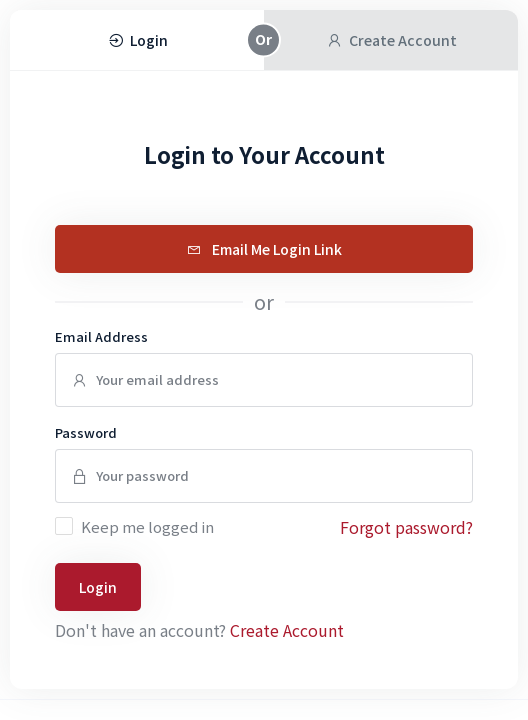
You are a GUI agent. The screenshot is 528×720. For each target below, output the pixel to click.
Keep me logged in (147, 526)
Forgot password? (406, 527)
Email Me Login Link (264, 249)
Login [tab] (137, 40)
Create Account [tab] (391, 40)
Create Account (287, 630)
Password (86, 432)
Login (98, 587)
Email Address (101, 336)
